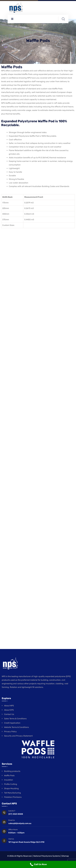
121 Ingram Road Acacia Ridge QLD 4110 (26, 842)
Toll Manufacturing (13, 793)
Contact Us (9, 714)
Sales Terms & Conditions (15, 719)
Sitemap (65, 856)
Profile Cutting (11, 784)
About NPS (9, 706)
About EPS (9, 710)
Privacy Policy (10, 732)
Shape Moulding (11, 788)
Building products (12, 771)
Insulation (9, 780)
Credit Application (12, 723)
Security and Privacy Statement (18, 736)
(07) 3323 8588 (16, 814)
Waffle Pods (9, 776)
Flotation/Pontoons (13, 797)
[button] (3, 41)
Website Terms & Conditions (16, 727)
